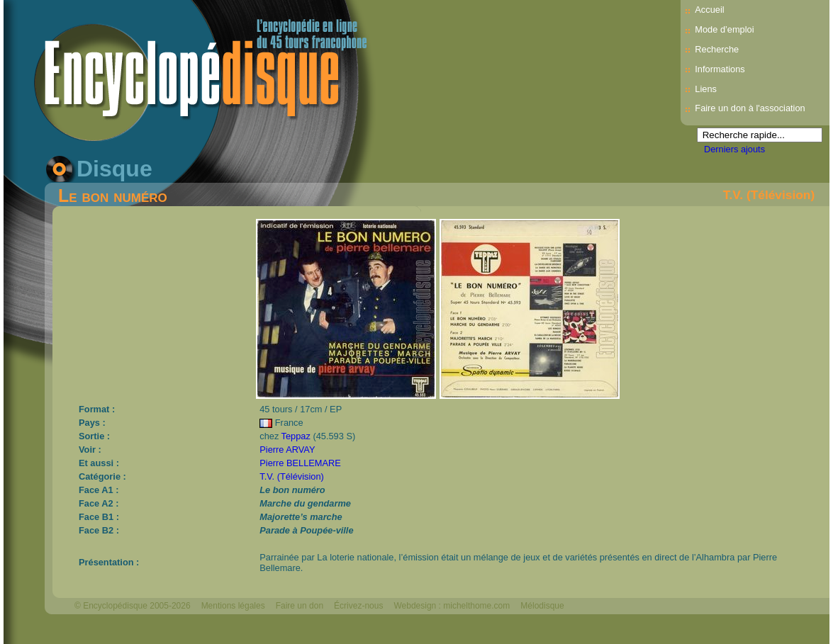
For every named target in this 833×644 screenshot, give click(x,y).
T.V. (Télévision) (769, 195)
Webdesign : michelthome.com (452, 606)
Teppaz (296, 436)
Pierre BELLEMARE (300, 463)
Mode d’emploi (724, 29)
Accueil (709, 10)
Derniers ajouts (734, 149)
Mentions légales (233, 606)
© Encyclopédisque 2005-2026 (133, 606)
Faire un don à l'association (750, 108)
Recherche (717, 49)
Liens (706, 89)
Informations (720, 69)
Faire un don (300, 606)
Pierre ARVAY (287, 450)
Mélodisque (542, 606)
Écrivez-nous (358, 606)
